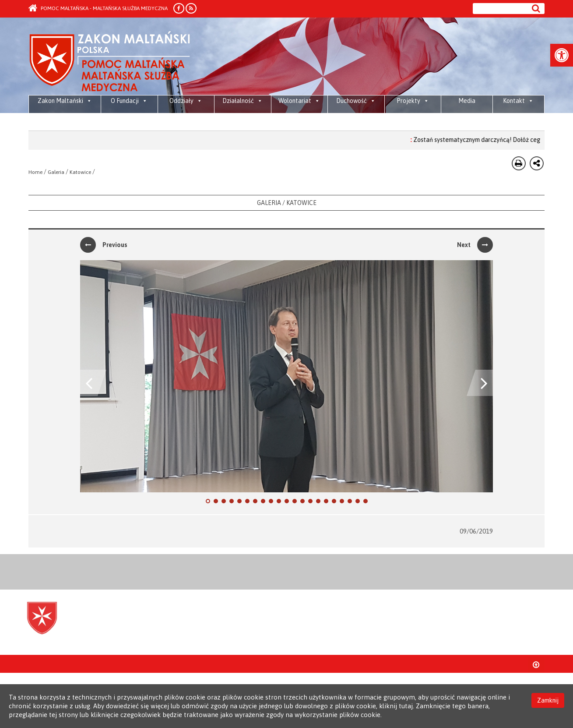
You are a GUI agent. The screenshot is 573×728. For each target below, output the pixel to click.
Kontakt (518, 101)
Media (467, 101)
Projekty (413, 101)
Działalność (243, 101)
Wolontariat (299, 101)
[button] (562, 55)
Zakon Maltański (65, 101)
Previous (104, 245)
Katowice (80, 172)
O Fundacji (129, 101)
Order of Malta (110, 62)
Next (475, 245)
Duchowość (356, 101)
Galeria (56, 172)
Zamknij (548, 700)
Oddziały (186, 101)
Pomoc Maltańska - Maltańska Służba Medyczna (98, 8)
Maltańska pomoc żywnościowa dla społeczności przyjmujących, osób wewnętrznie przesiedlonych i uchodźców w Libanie (65, 123)
